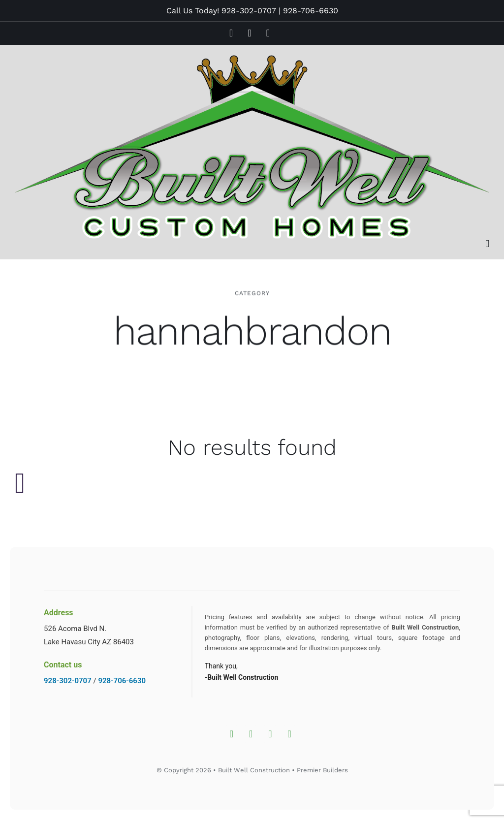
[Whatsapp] (290, 734)
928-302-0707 (249, 11)
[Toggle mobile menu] (487, 244)
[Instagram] (232, 734)
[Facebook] (251, 734)
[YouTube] (270, 734)
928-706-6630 (311, 11)
